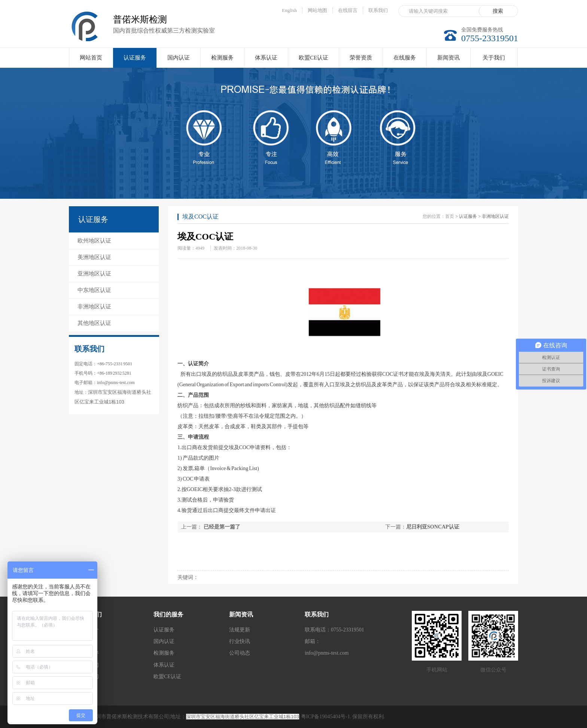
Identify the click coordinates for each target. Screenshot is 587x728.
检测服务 (222, 58)
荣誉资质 (361, 58)
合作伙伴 (88, 653)
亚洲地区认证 (94, 274)
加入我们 (88, 665)
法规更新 (240, 630)
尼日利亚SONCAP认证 (433, 527)
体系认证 (266, 58)
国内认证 (179, 58)
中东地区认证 (94, 290)
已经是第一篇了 (221, 527)
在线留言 (348, 10)
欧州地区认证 (94, 241)
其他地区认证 (94, 323)
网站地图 (317, 10)
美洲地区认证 (94, 257)
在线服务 (405, 58)
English (289, 10)
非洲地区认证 (94, 307)
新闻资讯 (448, 58)
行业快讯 (240, 641)
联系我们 (378, 10)
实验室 (86, 641)
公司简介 (88, 630)
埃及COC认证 (200, 217)
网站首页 (91, 58)
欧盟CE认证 (314, 58)
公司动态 (240, 653)
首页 (450, 216)
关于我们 (494, 58)
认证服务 (135, 61)
